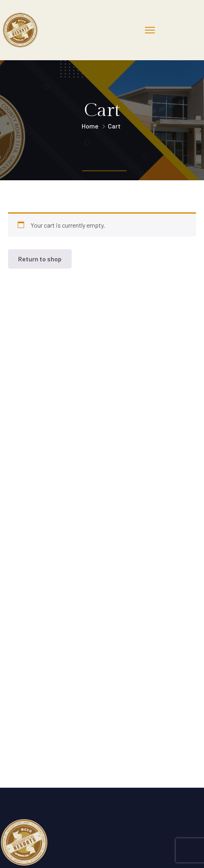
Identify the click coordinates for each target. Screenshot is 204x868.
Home (90, 126)
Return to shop (40, 259)
